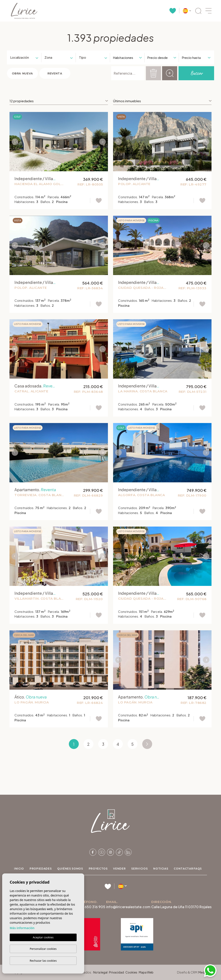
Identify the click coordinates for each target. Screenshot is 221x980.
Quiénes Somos (70, 869)
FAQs (198, 869)
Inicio (19, 869)
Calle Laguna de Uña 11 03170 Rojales (181, 907)
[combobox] (22, 57)
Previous (14, 142)
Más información (22, 928)
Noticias (161, 869)
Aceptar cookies (43, 937)
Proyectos (98, 869)
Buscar (196, 73)
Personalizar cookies (43, 949)
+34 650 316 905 (91, 907)
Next (104, 142)
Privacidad (116, 972)
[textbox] (20, 57)
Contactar (183, 869)
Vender (119, 869)
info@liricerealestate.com (128, 907)
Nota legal (100, 972)
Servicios (139, 869)
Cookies (131, 972)
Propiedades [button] (41, 869)
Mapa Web (146, 972)
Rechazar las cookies (43, 961)
